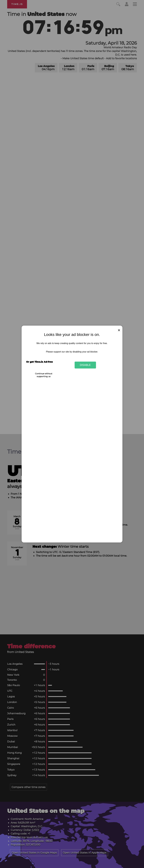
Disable (85, 365)
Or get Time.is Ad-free (39, 362)
